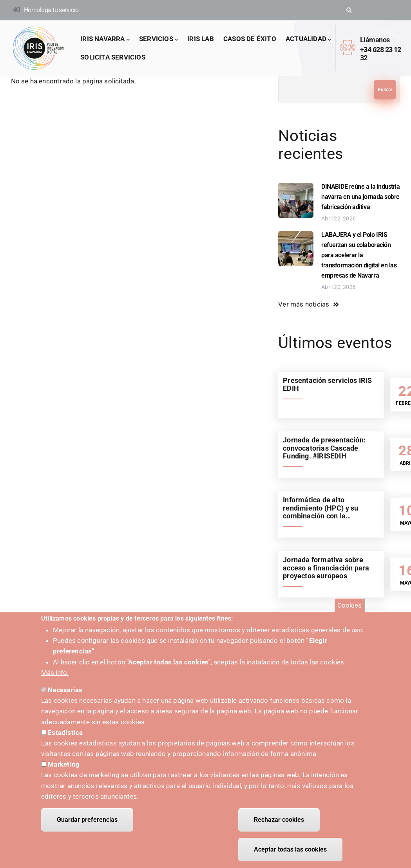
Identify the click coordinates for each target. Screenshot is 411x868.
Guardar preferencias (87, 822)
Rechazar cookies (279, 822)
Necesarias (65, 692)
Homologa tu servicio (51, 10)
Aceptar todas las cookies (290, 852)
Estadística (65, 735)
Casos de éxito (250, 39)
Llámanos (375, 40)
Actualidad (308, 39)
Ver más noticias (304, 304)
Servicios (158, 39)
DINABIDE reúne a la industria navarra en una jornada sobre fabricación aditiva (360, 197)
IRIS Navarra (105, 39)
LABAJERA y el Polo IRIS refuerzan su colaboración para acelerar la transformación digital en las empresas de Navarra (359, 255)
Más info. (55, 675)
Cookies (349, 607)
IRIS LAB (201, 39)
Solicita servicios (113, 57)
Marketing (64, 767)
